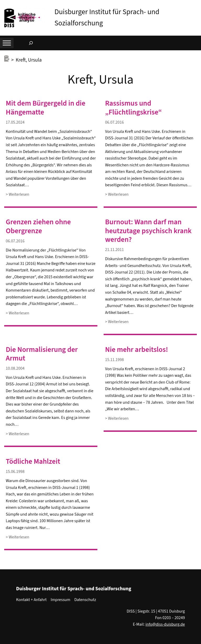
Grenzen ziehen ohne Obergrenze (38, 227)
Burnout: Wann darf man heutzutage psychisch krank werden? (148, 231)
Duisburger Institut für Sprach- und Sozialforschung (74, 589)
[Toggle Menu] (7, 43)
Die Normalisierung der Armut (42, 354)
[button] (197, 5)
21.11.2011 (115, 250)
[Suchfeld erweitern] (31, 43)
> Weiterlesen (18, 195)
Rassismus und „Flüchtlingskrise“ (134, 108)
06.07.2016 (115, 122)
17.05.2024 (15, 122)
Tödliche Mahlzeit (33, 462)
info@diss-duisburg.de (165, 624)
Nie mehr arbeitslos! (137, 350)
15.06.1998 (15, 472)
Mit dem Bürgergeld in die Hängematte (46, 108)
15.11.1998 (115, 360)
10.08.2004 (15, 368)
